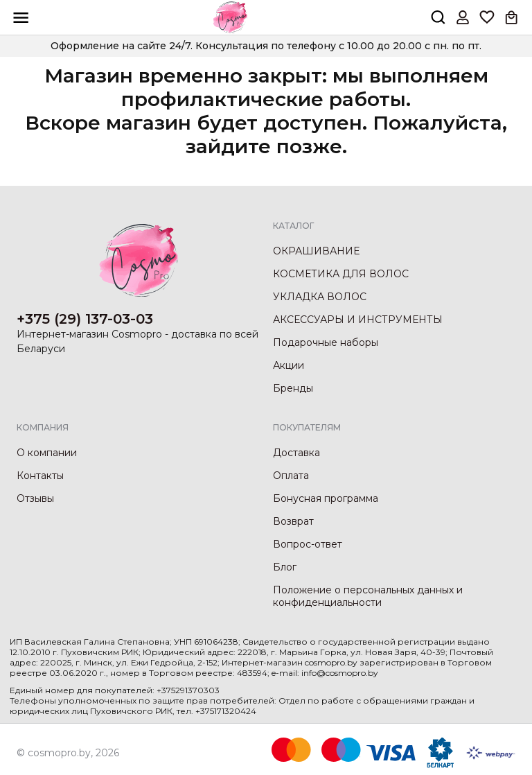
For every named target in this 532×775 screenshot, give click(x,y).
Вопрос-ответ (308, 544)
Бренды (293, 388)
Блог (285, 567)
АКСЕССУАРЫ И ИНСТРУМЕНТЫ (358, 320)
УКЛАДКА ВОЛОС (320, 297)
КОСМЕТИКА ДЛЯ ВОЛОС (341, 274)
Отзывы (35, 498)
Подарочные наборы (326, 342)
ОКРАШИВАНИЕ (316, 251)
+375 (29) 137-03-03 (85, 319)
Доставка (296, 453)
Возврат (293, 521)
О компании (47, 453)
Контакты (40, 476)
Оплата (291, 476)
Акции (289, 365)
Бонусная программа (326, 498)
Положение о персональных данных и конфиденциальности (368, 596)
